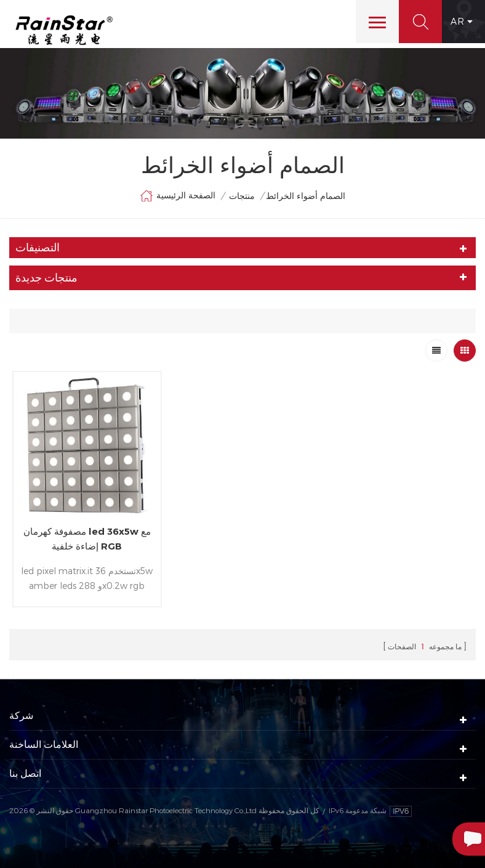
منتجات (242, 196)
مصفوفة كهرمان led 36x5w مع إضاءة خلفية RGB (87, 539)
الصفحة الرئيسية (178, 196)
